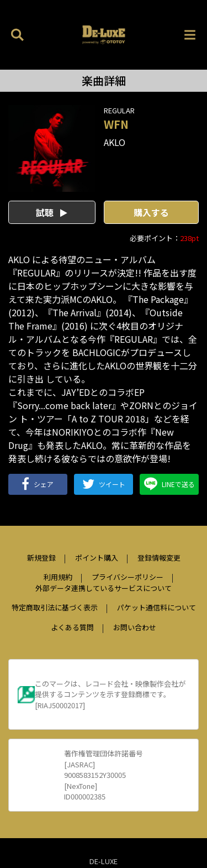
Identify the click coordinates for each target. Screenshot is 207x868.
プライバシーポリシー (128, 577)
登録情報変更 (159, 558)
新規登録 (41, 558)
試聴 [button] (52, 212)
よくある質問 (72, 627)
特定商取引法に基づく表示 (55, 607)
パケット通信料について (156, 607)
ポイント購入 (97, 558)
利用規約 (58, 577)
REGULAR (119, 110)
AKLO (115, 142)
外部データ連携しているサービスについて (104, 588)
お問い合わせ (135, 627)
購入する (151, 212)
